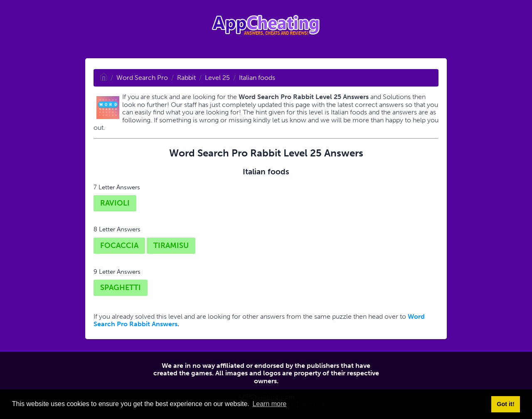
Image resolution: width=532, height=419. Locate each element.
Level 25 (217, 78)
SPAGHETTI (121, 288)
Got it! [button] (505, 404)
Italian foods (257, 78)
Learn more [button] (269, 404)
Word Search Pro (142, 78)
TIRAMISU (171, 245)
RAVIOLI (115, 203)
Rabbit (186, 78)
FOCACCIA (119, 245)
